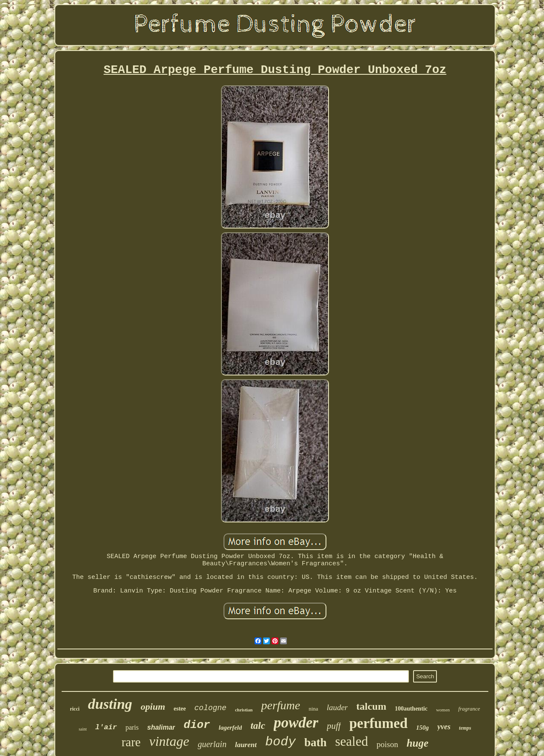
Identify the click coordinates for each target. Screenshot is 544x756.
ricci (75, 709)
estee (180, 709)
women (443, 710)
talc (258, 726)
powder (296, 723)
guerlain (212, 744)
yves (444, 727)
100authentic (411, 709)
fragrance (469, 709)
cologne (210, 708)
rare (131, 742)
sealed (352, 741)
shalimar (161, 727)
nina (313, 709)
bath (316, 742)
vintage (169, 741)
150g (422, 728)
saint (83, 729)
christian (244, 710)
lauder (337, 707)
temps (465, 728)
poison (387, 744)
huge (418, 743)
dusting (110, 704)
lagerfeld (230, 728)
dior (197, 725)
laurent (246, 745)
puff (334, 726)
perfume (280, 705)
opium (153, 707)
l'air (106, 727)
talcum (371, 706)
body (280, 742)
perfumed (378, 723)
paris (132, 727)
